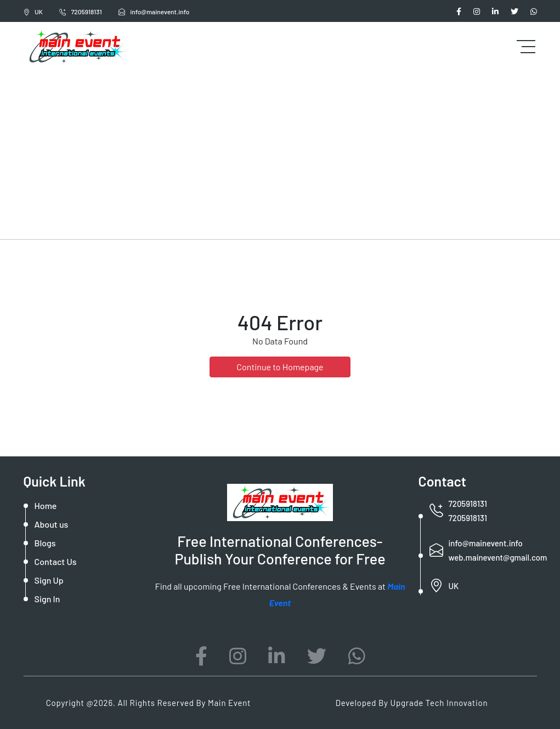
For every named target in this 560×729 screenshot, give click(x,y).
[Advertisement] (280, 154)
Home (46, 505)
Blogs (45, 543)
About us (52, 524)
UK (33, 12)
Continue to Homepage (280, 367)
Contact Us (56, 561)
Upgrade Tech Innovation (439, 703)
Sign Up (49, 580)
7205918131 (81, 12)
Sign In (47, 599)
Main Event (229, 703)
